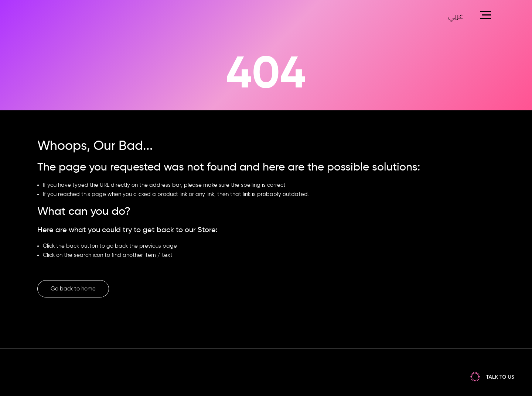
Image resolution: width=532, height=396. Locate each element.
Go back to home (73, 289)
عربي (456, 17)
